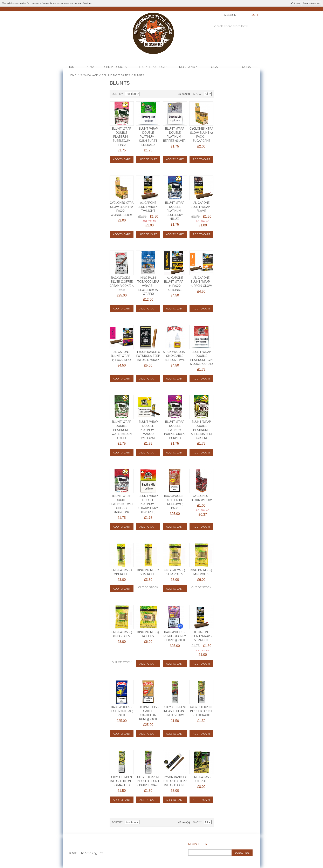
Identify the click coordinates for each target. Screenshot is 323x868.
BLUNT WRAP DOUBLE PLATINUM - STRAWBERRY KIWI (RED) (148, 504)
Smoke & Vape (188, 67)
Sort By (117, 94)
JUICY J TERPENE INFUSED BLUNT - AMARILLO (122, 781)
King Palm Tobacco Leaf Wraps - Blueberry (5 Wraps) (148, 286)
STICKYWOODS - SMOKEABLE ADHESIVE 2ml (175, 356)
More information (311, 3)
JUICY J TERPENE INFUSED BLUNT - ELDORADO (201, 711)
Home (72, 67)
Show (197, 94)
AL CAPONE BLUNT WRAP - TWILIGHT (148, 207)
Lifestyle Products (152, 67)
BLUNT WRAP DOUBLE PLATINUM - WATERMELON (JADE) (122, 430)
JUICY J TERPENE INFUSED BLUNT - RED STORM (175, 711)
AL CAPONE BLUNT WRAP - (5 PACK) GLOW (201, 282)
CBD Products (115, 67)
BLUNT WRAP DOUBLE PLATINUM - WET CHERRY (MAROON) (122, 504)
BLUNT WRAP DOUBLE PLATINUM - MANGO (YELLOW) (148, 430)
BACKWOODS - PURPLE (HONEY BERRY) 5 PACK (175, 636)
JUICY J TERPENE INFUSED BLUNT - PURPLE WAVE (148, 781)
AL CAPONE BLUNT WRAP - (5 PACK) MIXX (122, 356)
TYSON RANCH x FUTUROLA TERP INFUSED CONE (175, 781)
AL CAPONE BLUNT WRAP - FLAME (201, 207)
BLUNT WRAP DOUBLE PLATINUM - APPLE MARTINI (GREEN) (201, 430)
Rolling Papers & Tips (116, 75)
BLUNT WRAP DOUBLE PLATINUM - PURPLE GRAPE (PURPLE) (175, 430)
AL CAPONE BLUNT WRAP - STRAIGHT (201, 636)
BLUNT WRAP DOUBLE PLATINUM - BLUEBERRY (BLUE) (175, 211)
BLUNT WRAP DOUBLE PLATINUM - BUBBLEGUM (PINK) (122, 137)
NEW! (90, 67)
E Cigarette (218, 67)
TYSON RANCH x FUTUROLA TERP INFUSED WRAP (148, 356)
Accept (296, 3)
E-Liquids (244, 67)
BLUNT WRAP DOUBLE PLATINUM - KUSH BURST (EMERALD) (148, 137)
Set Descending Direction (143, 94)
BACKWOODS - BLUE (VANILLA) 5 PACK (122, 711)
